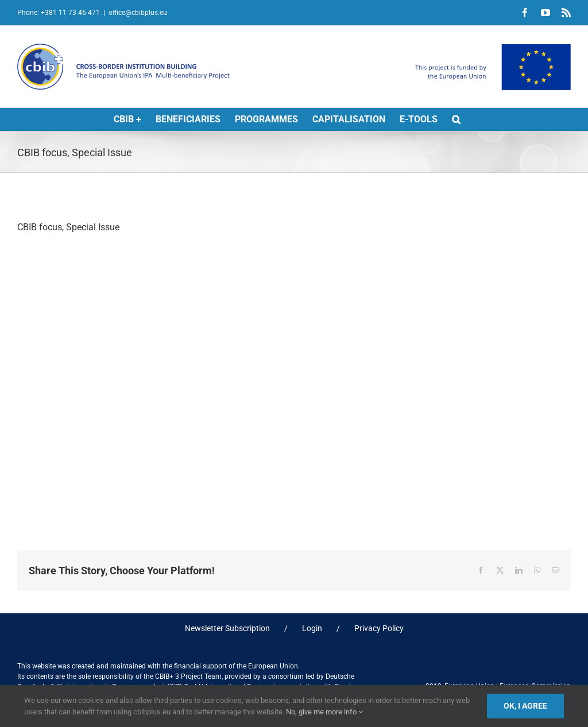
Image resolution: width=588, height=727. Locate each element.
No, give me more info (324, 712)
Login (312, 628)
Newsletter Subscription (227, 628)
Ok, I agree (525, 706)
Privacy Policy (379, 628)
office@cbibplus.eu (138, 13)
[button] (456, 119)
